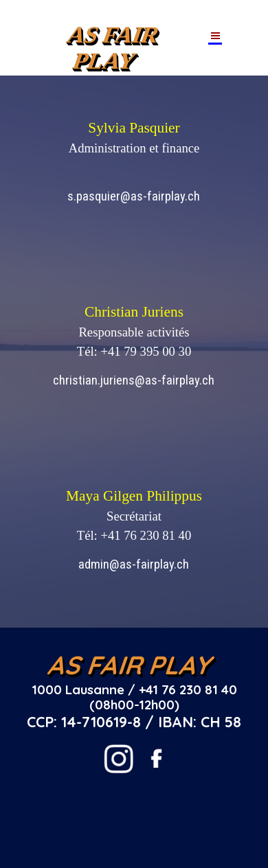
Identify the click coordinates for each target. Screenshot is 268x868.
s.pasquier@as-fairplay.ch (134, 196)
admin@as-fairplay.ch (134, 564)
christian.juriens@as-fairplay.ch (134, 380)
